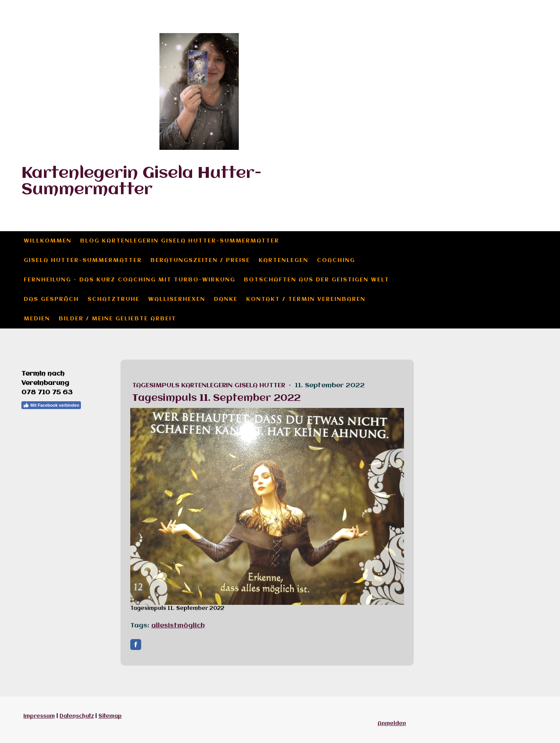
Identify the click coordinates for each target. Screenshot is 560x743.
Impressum (39, 716)
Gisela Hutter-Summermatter (83, 260)
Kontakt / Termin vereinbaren (306, 299)
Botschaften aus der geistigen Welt (317, 280)
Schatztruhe (114, 299)
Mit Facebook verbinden (51, 405)
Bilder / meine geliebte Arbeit (117, 319)
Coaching (336, 260)
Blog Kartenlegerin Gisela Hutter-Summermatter (180, 241)
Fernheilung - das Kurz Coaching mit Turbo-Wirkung (129, 280)
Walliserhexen (177, 299)
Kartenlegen (283, 260)
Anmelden (392, 724)
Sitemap (110, 716)
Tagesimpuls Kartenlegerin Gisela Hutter (210, 386)
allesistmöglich (178, 626)
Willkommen (48, 241)
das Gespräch (51, 299)
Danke (226, 299)
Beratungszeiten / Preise (200, 260)
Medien (37, 319)
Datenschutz (77, 716)
